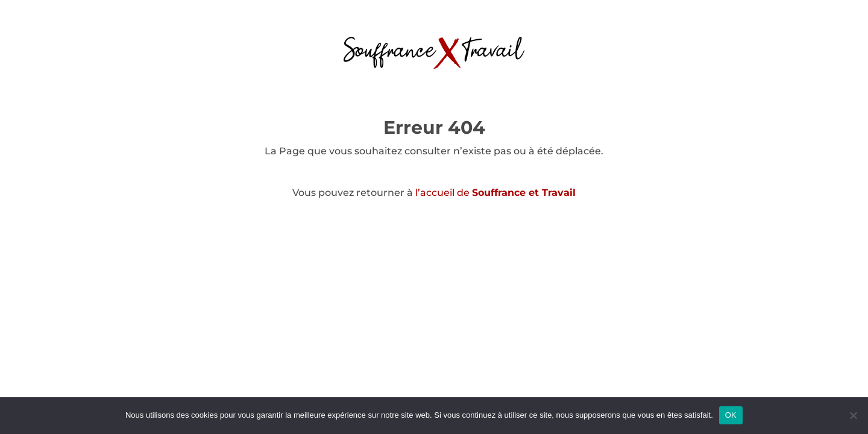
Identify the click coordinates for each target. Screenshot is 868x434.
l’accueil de (495, 193)
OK (731, 415)
